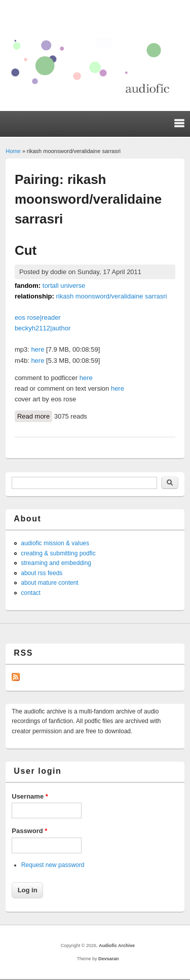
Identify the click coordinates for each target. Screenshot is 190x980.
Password (29, 831)
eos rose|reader (38, 317)
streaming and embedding (56, 563)
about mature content (49, 583)
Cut (26, 250)
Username (30, 796)
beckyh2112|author (43, 328)
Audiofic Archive (117, 946)
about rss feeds (42, 573)
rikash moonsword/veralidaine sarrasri (112, 296)
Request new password (53, 865)
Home (13, 151)
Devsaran (109, 959)
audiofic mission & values (55, 543)
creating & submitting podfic (58, 553)
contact (31, 593)
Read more (35, 416)
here (37, 349)
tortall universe (64, 286)
